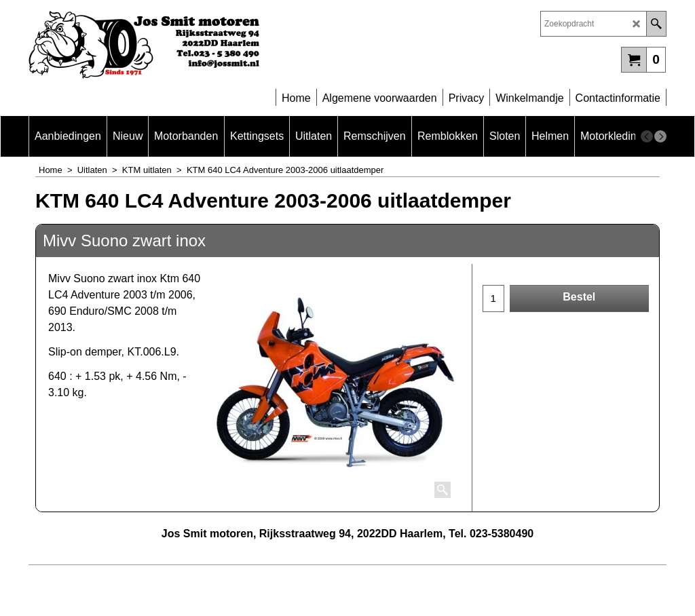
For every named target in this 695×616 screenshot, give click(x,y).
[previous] (647, 136)
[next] (660, 136)
